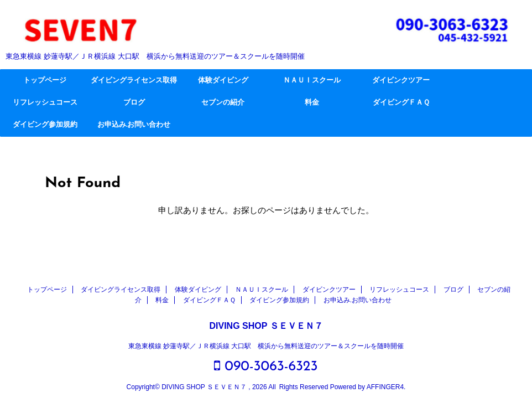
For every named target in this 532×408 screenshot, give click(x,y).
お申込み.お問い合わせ (134, 125)
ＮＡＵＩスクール (312, 81)
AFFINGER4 (385, 387)
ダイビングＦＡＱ (401, 103)
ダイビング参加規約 (45, 125)
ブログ (134, 103)
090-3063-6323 (266, 366)
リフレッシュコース (45, 103)
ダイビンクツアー (401, 81)
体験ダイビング (223, 81)
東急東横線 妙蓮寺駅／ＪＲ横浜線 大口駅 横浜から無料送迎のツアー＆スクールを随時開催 (266, 346)
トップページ (45, 81)
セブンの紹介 (223, 103)
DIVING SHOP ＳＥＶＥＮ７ (266, 326)
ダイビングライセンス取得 (134, 81)
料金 (312, 103)
